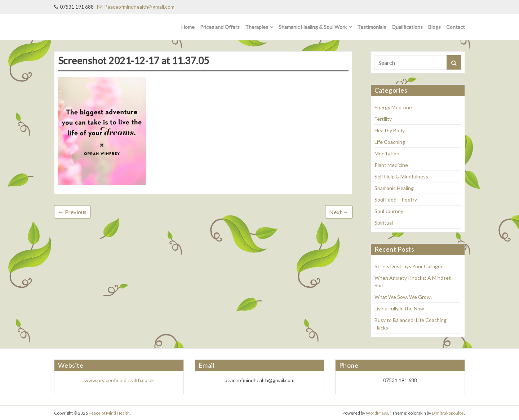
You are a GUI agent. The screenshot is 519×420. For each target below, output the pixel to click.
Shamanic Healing (394, 188)
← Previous (72, 212)
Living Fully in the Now (399, 308)
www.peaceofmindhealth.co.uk (119, 380)
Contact (456, 27)
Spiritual (384, 223)
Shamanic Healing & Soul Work (313, 27)
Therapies (257, 27)
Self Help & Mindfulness (401, 176)
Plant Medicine (391, 165)
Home (188, 27)
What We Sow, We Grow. (403, 297)
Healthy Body (390, 130)
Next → (339, 212)
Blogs (434, 27)
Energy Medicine (393, 107)
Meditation (387, 153)
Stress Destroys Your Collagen (409, 266)
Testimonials (372, 27)
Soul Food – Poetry (396, 200)
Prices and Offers (220, 27)
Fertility (383, 119)
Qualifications (407, 27)
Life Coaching (390, 142)
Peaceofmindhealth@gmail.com (136, 7)
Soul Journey (389, 211)
